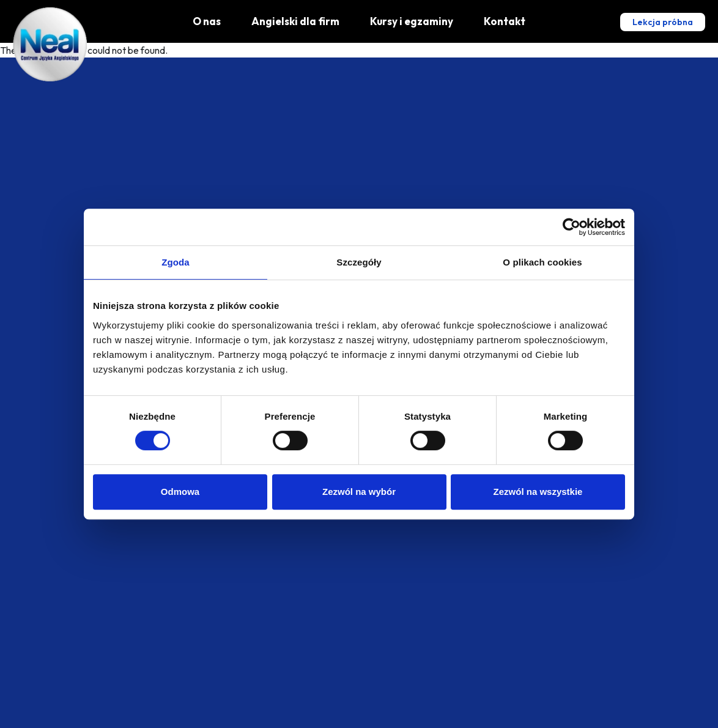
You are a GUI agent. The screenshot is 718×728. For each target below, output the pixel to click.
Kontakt (505, 21)
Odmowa (180, 492)
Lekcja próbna (663, 22)
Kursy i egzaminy (412, 21)
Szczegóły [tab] (359, 262)
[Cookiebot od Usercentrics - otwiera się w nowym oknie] (572, 227)
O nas (207, 21)
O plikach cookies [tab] (542, 262)
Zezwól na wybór (359, 492)
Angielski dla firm (295, 21)
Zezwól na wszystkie (538, 492)
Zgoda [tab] (176, 262)
